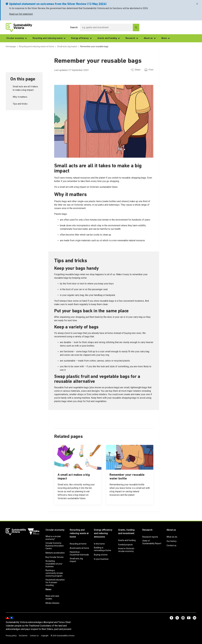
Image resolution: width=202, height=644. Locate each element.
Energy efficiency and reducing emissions (103, 533)
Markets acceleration (55, 553)
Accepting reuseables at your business (54, 564)
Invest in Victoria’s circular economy (126, 550)
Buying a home (101, 555)
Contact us (171, 545)
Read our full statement (21, 14)
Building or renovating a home (103, 549)
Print (149, 70)
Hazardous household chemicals (79, 553)
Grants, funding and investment (126, 532)
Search (74, 27)
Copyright (45, 636)
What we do (172, 537)
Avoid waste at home (79, 548)
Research (132, 38)
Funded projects (125, 545)
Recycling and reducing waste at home (79, 533)
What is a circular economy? (53, 538)
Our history (172, 541)
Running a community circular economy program (54, 573)
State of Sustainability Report (152, 542)
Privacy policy (11, 636)
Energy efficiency (81, 38)
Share (136, 70)
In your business (101, 559)
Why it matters (20, 97)
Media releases (52, 603)
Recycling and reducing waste (49, 38)
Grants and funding (109, 38)
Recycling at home (78, 544)
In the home (99, 544)
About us (150, 38)
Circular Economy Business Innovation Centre (55, 546)
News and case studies (52, 597)
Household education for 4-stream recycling (55, 582)
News (166, 38)
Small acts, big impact (76, 560)
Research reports (150, 537)
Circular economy (17, 38)
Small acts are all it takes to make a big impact (25, 88)
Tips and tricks (20, 104)
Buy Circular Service (55, 557)
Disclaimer (23, 636)
